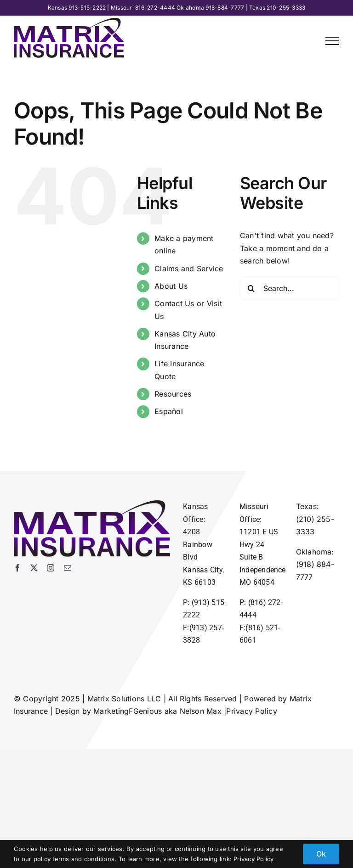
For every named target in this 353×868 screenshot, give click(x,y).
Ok (321, 854)
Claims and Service (189, 269)
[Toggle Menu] (332, 41)
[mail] (68, 568)
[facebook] (17, 568)
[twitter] (34, 568)
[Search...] (290, 288)
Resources (173, 394)
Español (169, 411)
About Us (171, 286)
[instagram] (51, 568)
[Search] (251, 288)
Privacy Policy (251, 711)
